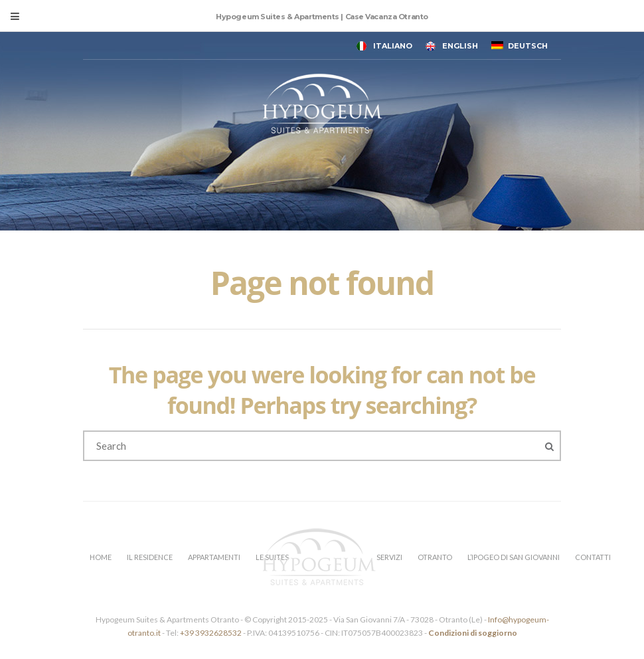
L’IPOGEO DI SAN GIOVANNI (514, 557)
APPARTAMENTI (214, 557)
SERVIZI (389, 557)
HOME (101, 557)
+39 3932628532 (211, 633)
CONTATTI (593, 557)
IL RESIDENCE (150, 557)
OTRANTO (435, 557)
